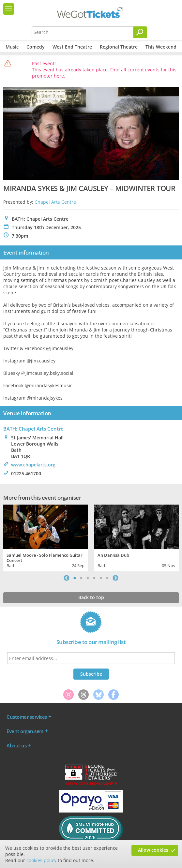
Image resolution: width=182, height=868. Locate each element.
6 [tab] (107, 578)
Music (12, 47)
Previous (67, 578)
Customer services (27, 717)
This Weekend (161, 47)
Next (115, 578)
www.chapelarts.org (33, 465)
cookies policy (41, 860)
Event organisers (25, 731)
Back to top (91, 597)
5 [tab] (101, 578)
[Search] (140, 32)
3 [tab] (88, 578)
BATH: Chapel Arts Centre (33, 429)
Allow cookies (153, 850)
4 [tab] (94, 578)
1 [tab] (75, 578)
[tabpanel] (45, 537)
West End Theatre (72, 47)
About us (16, 745)
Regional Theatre (119, 47)
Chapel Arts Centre (55, 202)
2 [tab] (81, 578)
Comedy (36, 47)
